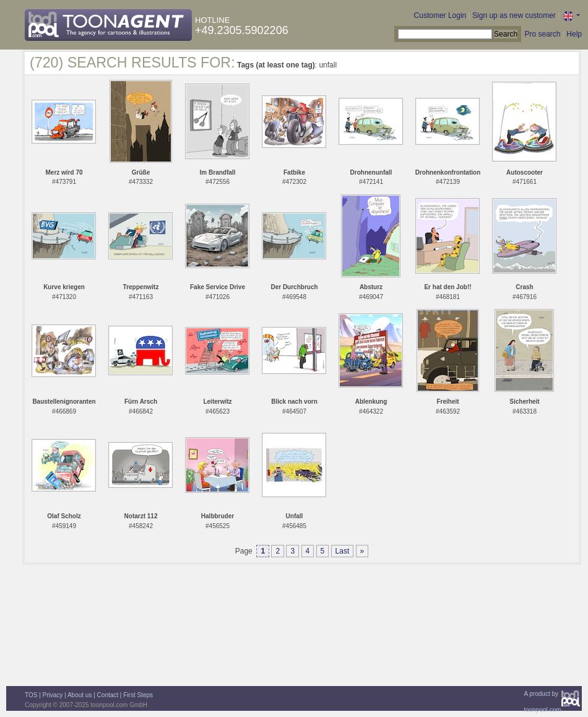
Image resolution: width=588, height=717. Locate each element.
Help (574, 34)
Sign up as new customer (514, 15)
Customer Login (440, 15)
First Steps (138, 695)
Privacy (53, 695)
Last (343, 551)
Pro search (542, 34)
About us (80, 695)
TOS (31, 695)
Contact (108, 695)
